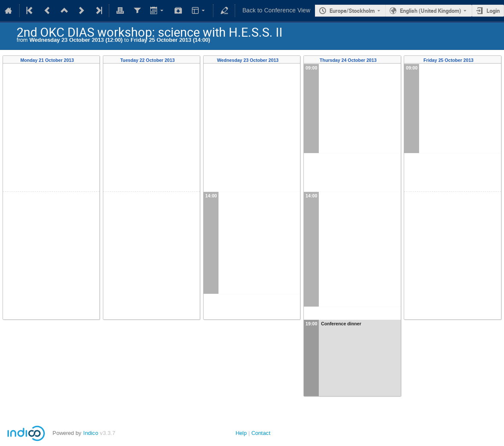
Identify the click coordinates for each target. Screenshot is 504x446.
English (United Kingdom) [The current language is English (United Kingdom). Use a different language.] (431, 11)
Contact (261, 433)
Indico (91, 433)
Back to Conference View (276, 10)
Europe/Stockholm (352, 11)
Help (241, 433)
